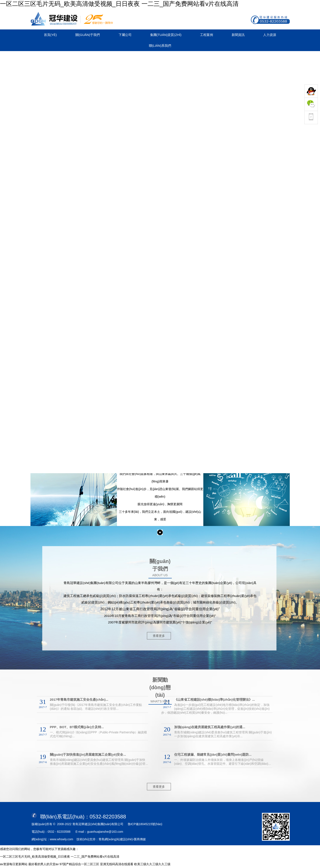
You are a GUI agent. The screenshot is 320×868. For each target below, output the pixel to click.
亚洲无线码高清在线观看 (117, 864)
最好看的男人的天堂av (44, 864)
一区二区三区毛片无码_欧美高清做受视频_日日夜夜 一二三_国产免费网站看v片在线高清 (119, 4)
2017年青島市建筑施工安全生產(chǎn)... (79, 699)
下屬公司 (125, 35)
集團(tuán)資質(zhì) (166, 35)
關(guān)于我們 (88, 35)
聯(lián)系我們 (160, 46)
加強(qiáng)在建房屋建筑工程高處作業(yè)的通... (210, 727)
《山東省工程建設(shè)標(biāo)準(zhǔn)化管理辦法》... (215, 699)
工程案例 (207, 35)
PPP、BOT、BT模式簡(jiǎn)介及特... (77, 727)
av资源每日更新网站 (14, 864)
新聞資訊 (238, 35)
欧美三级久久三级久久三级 (152, 864)
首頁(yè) (50, 35)
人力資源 (270, 35)
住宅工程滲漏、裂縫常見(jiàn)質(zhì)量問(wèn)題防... (213, 754)
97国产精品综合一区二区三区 (79, 864)
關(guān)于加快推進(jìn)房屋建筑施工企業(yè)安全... (88, 754)
